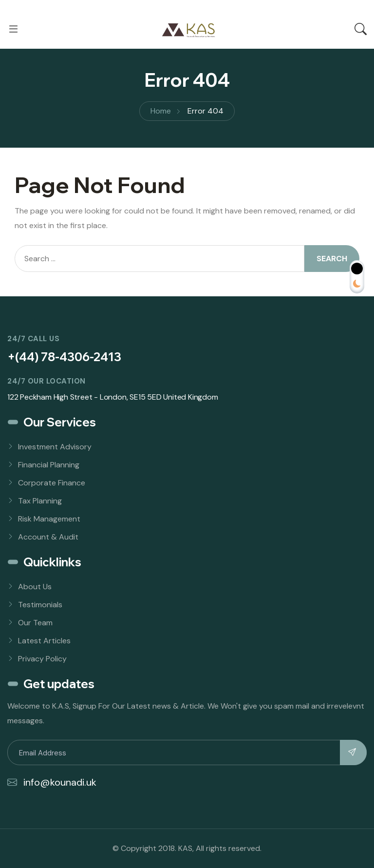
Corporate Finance (52, 483)
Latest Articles (44, 641)
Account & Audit (48, 537)
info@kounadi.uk (52, 782)
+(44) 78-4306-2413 (64, 357)
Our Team (35, 623)
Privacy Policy (42, 659)
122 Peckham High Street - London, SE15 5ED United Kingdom (113, 397)
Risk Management (49, 519)
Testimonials (40, 605)
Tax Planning (40, 501)
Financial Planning (49, 465)
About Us (35, 587)
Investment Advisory (55, 447)
